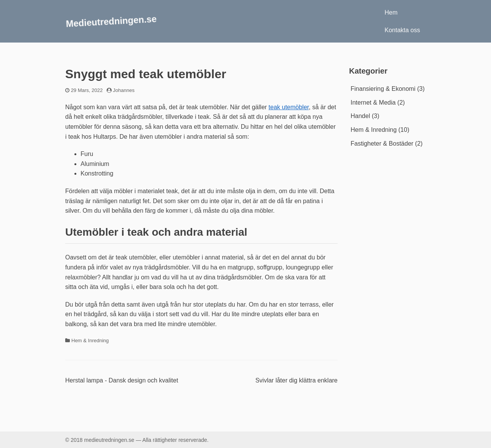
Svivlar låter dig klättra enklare (297, 380)
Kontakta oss (403, 30)
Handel (360, 116)
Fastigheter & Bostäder (382, 144)
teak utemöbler (289, 107)
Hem (391, 12)
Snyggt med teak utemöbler (146, 74)
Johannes (124, 90)
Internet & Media (373, 103)
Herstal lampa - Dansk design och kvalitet (122, 380)
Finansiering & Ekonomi (383, 89)
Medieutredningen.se (111, 21)
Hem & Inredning (90, 341)
